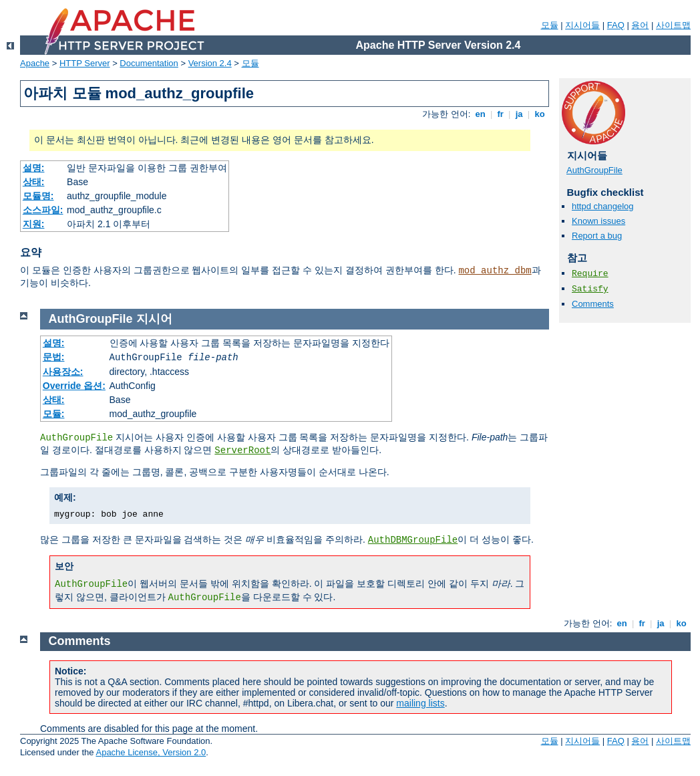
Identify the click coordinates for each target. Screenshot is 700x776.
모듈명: (38, 196)
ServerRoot (242, 450)
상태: (34, 182)
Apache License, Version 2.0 (151, 752)
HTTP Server (85, 63)
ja (519, 114)
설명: (34, 168)
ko (540, 114)
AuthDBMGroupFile (413, 540)
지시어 (154, 319)
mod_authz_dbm (495, 271)
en (480, 114)
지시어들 (582, 25)
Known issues (598, 221)
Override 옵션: (74, 386)
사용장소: (63, 372)
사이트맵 (673, 25)
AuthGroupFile (594, 170)
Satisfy (590, 289)
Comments (593, 304)
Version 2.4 (210, 63)
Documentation (149, 63)
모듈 (550, 25)
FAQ (616, 25)
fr (501, 114)
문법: (54, 357)
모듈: (54, 414)
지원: (34, 224)
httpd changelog (603, 206)
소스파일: (43, 210)
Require (590, 274)
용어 (640, 25)
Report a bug (597, 236)
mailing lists (420, 703)
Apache (35, 63)
